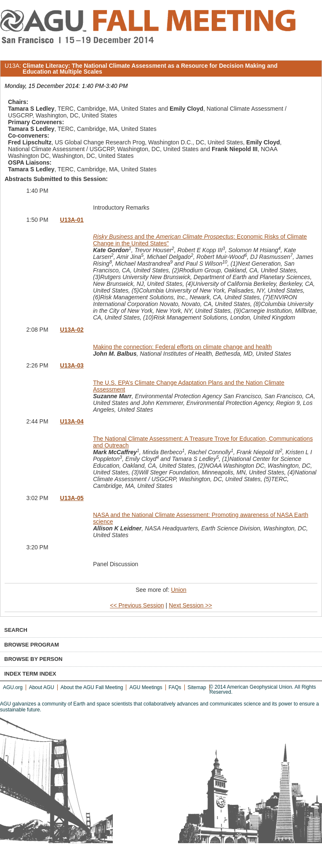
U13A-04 (72, 421)
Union (179, 590)
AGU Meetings (146, 687)
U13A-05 (72, 498)
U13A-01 (72, 220)
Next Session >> (190, 605)
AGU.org (13, 687)
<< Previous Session (137, 605)
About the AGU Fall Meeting (92, 687)
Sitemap (197, 687)
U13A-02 (72, 330)
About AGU (42, 687)
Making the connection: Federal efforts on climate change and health (182, 347)
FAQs (175, 687)
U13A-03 (72, 365)
